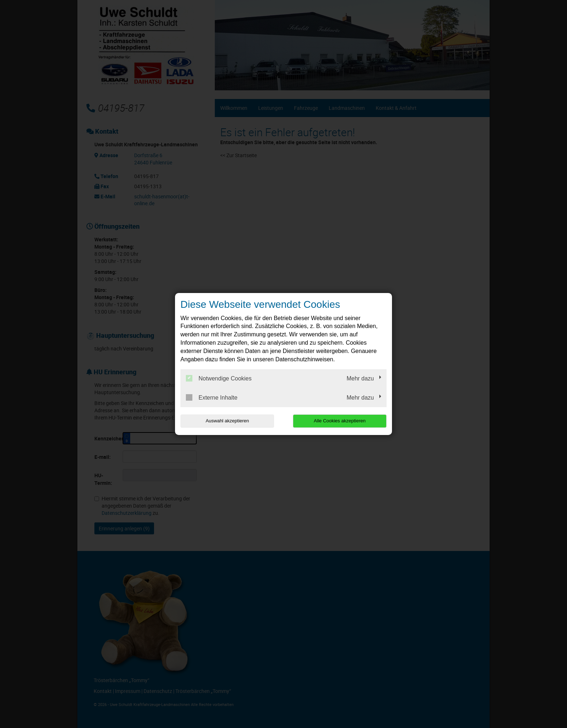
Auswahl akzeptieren (227, 421)
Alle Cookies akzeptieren (340, 421)
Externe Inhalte (212, 397)
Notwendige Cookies (219, 378)
